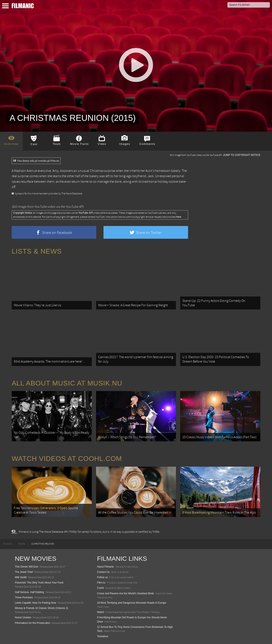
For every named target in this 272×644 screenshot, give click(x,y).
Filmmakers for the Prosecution (33, 623)
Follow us (103, 577)
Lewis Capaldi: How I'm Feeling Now (35, 603)
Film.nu (101, 583)
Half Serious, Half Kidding (29, 592)
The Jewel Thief (24, 572)
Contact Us (103, 572)
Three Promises (24, 597)
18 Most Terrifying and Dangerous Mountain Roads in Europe (132, 603)
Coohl (100, 588)
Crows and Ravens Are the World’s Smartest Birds (126, 593)
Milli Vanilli (21, 577)
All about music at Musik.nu (67, 383)
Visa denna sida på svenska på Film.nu (36, 161)
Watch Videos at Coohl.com (67, 459)
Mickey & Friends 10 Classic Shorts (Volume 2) (41, 608)
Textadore (103, 636)
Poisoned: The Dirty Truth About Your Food (39, 583)
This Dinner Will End (26, 567)
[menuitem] (8, 544)
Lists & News (37, 251)
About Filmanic (106, 567)
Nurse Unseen (23, 617)
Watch (101, 612)
